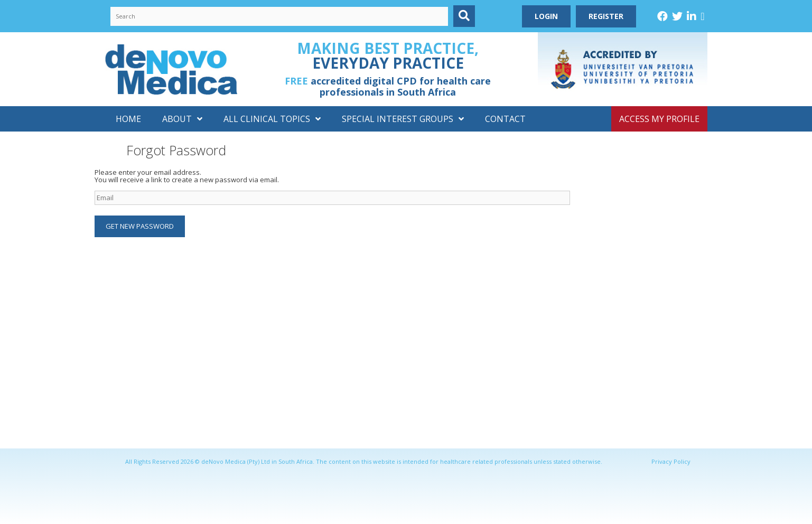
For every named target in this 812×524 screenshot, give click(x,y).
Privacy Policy (671, 461)
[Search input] (279, 16)
